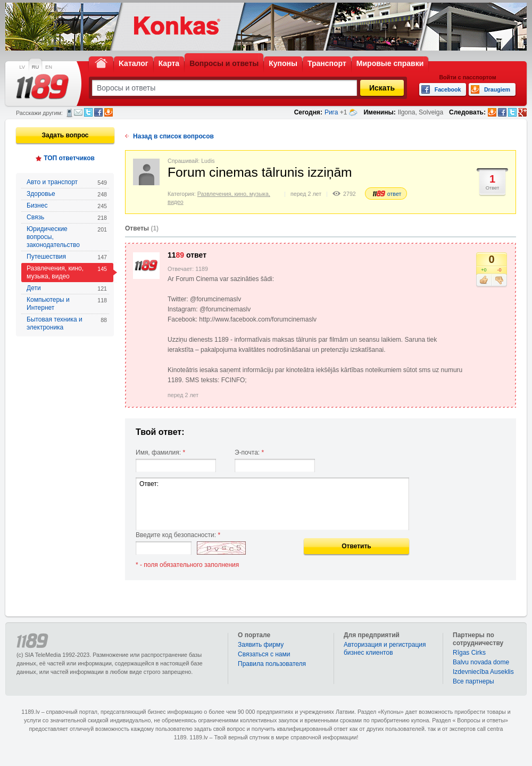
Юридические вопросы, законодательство (67, 237)
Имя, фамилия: (160, 452)
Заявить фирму (261, 645)
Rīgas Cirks (469, 653)
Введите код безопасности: (178, 535)
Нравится (484, 281)
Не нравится (499, 281)
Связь (67, 217)
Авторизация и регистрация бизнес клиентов (385, 649)
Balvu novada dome (481, 662)
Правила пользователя (272, 664)
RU (35, 67)
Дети (67, 288)
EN (49, 67)
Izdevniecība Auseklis (483, 672)
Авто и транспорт (67, 182)
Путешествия (67, 257)
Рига (331, 112)
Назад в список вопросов (173, 136)
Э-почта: (249, 452)
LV (22, 67)
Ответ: (272, 504)
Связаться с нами (264, 654)
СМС (69, 113)
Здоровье (67, 194)
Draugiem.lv (109, 112)
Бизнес (67, 206)
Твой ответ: (160, 432)
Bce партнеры (473, 681)
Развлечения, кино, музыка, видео (67, 272)
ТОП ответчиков (69, 158)
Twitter (88, 112)
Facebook (98, 112)
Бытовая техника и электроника (67, 323)
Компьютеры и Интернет (67, 304)
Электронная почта (78, 112)
